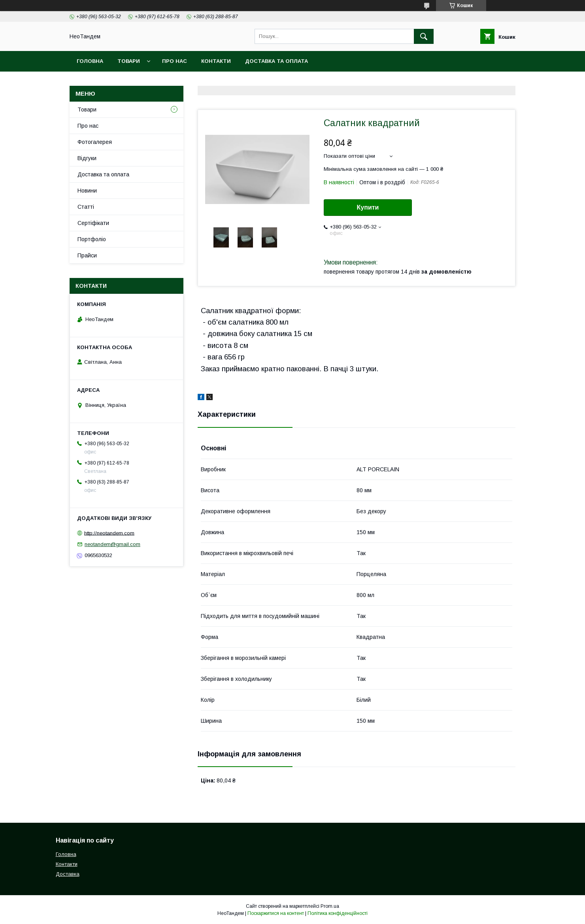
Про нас (175, 61)
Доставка (68, 874)
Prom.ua (330, 906)
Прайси (87, 255)
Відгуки (87, 158)
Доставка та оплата (276, 61)
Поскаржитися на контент (276, 913)
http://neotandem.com (109, 533)
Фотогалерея (95, 142)
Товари (129, 61)
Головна (90, 61)
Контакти (216, 61)
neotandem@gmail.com (112, 544)
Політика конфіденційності (338, 913)
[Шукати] (424, 36)
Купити (368, 207)
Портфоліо (92, 239)
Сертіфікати (93, 223)
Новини (87, 191)
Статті (86, 207)
